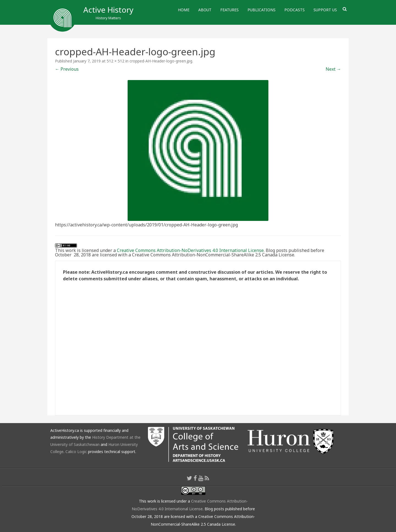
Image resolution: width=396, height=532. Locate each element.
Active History (108, 10)
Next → (333, 69)
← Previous (67, 69)
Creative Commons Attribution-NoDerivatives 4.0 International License (190, 250)
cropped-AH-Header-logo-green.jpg (161, 61)
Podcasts (295, 10)
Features (229, 10)
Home (184, 10)
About (205, 10)
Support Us (325, 10)
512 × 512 (116, 61)
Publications (262, 10)
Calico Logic (76, 452)
